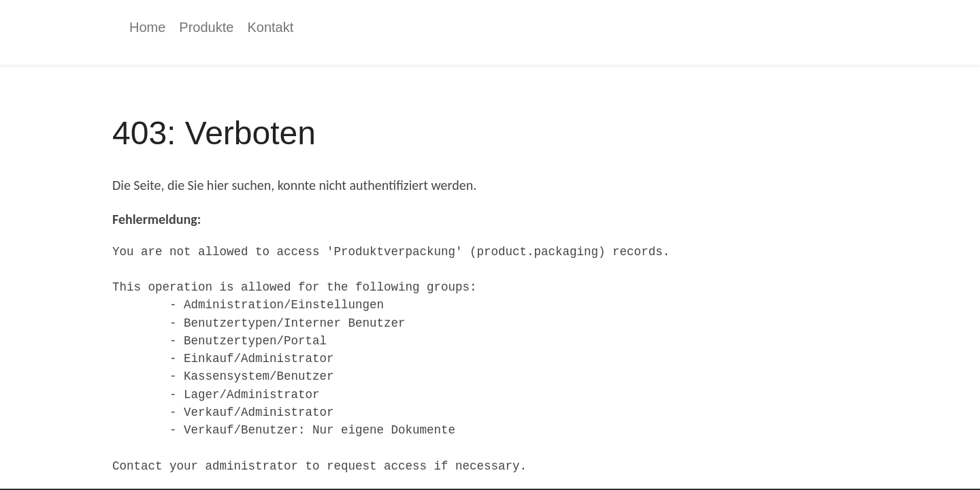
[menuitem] (147, 27)
